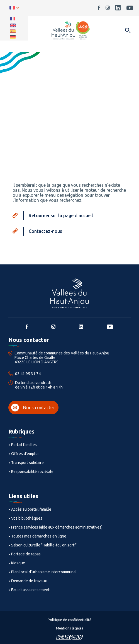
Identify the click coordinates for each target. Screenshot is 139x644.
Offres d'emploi (25, 454)
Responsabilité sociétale (32, 472)
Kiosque (18, 563)
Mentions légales (70, 628)
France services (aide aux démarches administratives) (57, 527)
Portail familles (24, 445)
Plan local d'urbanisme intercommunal (44, 572)
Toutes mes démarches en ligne (39, 536)
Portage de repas (26, 554)
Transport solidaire (27, 463)
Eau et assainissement (30, 590)
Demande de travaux (29, 581)
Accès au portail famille (31, 509)
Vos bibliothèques (27, 518)
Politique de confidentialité (69, 620)
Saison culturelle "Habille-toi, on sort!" (44, 545)
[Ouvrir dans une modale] (128, 31)
